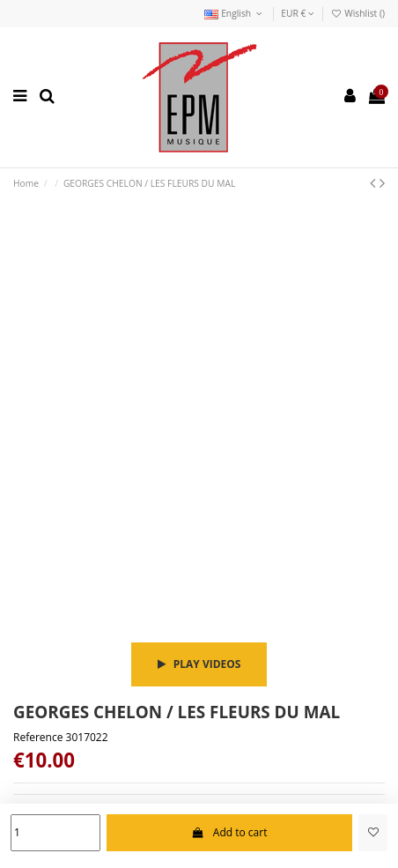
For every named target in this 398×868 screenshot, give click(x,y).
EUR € (298, 13)
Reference (38, 738)
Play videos (199, 664)
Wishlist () (357, 13)
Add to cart (229, 832)
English (235, 13)
